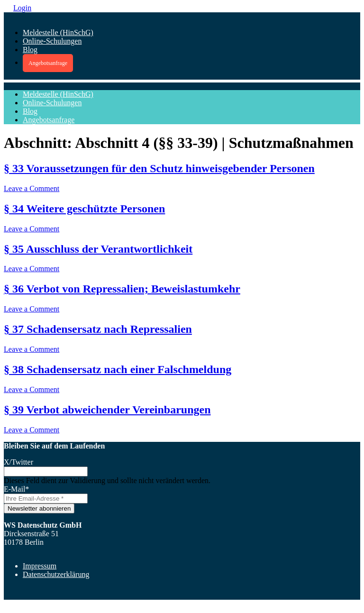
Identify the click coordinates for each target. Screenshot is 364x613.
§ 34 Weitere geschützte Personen (84, 209)
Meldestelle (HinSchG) (58, 32)
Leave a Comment (32, 188)
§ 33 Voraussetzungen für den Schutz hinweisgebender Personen (159, 168)
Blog (30, 50)
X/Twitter (18, 462)
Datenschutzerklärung (56, 574)
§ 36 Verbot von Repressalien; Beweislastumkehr (122, 289)
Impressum (40, 566)
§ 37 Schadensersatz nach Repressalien (98, 329)
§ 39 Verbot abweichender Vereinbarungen (107, 410)
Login (22, 8)
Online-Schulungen (52, 41)
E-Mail (16, 489)
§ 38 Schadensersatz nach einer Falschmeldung (118, 369)
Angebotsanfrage (48, 63)
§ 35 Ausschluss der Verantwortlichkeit (98, 249)
